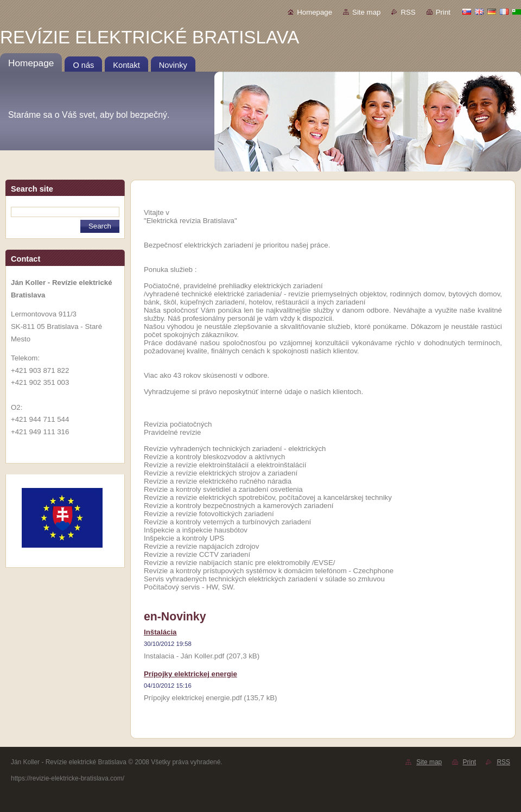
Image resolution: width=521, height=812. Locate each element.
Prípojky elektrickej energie (190, 674)
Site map (366, 12)
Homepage (314, 12)
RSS (408, 12)
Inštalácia (160, 632)
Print (443, 12)
